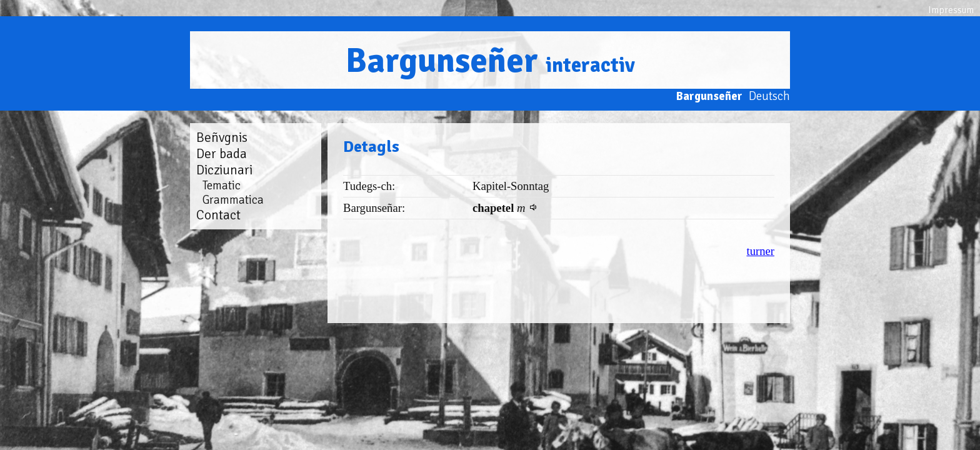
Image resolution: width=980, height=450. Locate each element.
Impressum (951, 10)
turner (760, 251)
